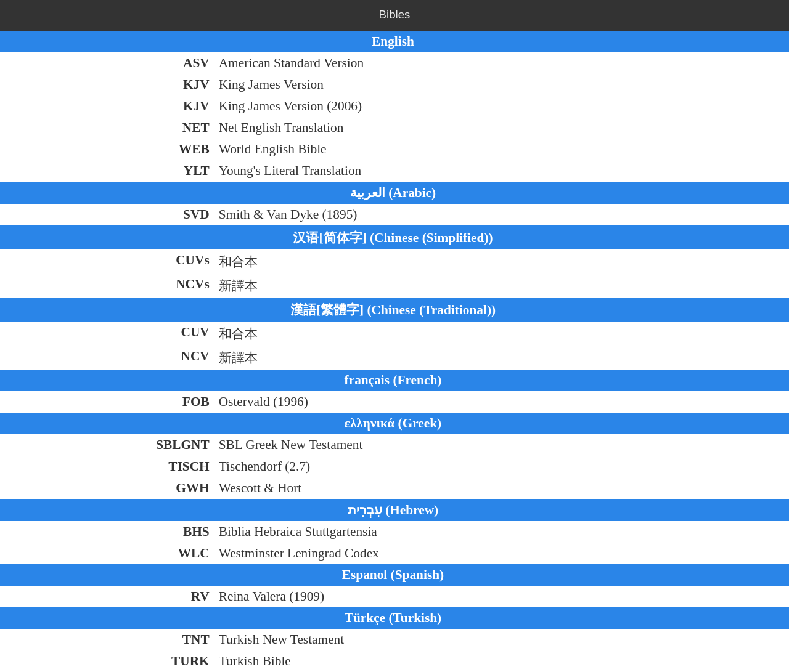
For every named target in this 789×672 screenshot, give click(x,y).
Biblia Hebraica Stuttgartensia (298, 532)
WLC (194, 553)
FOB (196, 402)
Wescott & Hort (260, 488)
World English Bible (273, 149)
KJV (196, 84)
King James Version (271, 84)
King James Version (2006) (290, 106)
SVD (196, 214)
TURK (190, 661)
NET (196, 128)
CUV (195, 332)
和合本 (238, 262)
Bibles (395, 14)
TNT (196, 639)
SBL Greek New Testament (291, 445)
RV (200, 596)
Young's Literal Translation (290, 171)
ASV (196, 63)
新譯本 (238, 286)
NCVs (193, 284)
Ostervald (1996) (264, 402)
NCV (195, 356)
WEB (194, 149)
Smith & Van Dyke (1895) (288, 214)
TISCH (189, 466)
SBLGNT (183, 445)
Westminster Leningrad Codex (299, 553)
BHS (196, 532)
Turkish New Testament (282, 639)
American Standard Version (291, 63)
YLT (197, 171)
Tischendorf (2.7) (265, 466)
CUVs (193, 260)
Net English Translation (281, 128)
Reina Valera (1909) (272, 596)
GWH (193, 488)
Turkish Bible (255, 661)
